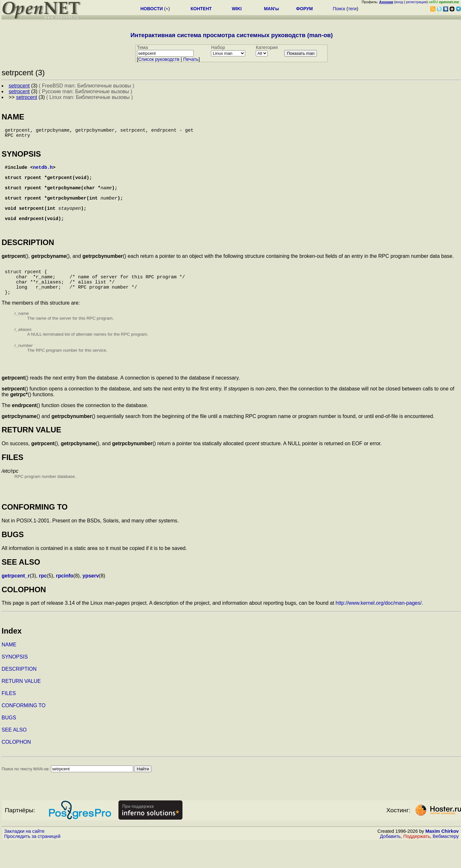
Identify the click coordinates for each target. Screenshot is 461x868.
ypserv (91, 601)
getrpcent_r (16, 601)
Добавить (390, 862)
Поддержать (417, 862)
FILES (9, 719)
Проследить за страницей (32, 862)
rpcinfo (65, 601)
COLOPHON (16, 768)
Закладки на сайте (24, 857)
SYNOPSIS (15, 682)
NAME (9, 670)
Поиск (339, 9)
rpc (43, 601)
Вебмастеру (446, 862)
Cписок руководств (159, 59)
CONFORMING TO (24, 731)
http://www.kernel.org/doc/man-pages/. (379, 629)
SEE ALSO (14, 755)
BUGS (9, 743)
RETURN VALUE (21, 707)
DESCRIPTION (19, 695)
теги (352, 9)
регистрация (416, 2)
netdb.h (43, 172)
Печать (191, 59)
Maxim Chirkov (442, 857)
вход (399, 2)
